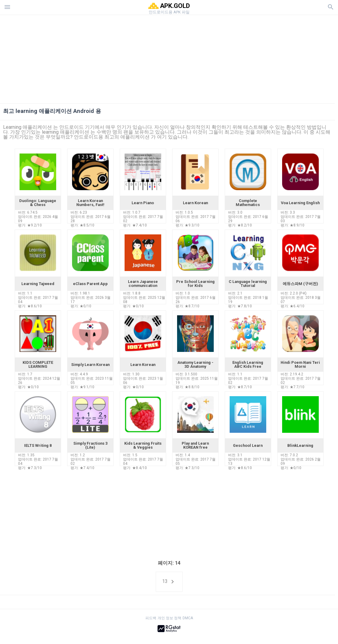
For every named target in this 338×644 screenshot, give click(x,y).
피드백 (151, 618)
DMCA (188, 618)
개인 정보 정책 (169, 618)
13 (169, 582)
